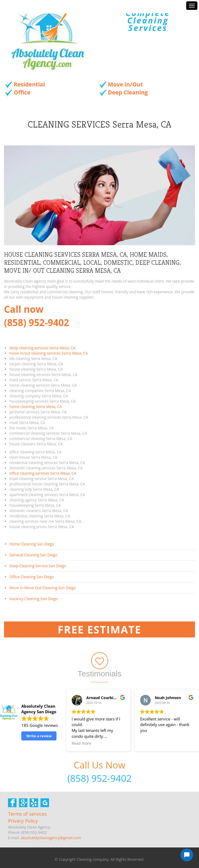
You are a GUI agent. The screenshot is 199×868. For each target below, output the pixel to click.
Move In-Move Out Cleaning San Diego (42, 588)
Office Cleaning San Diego (32, 577)
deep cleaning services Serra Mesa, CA (42, 348)
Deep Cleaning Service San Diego (38, 566)
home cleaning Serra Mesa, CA (36, 407)
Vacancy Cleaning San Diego (34, 599)
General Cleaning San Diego (33, 555)
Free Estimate (100, 629)
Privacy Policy (23, 821)
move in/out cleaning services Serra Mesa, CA (48, 353)
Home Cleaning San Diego (32, 544)
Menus (192, 6)
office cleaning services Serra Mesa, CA (43, 473)
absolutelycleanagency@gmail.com (51, 838)
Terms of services (27, 814)
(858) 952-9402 (99, 778)
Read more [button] (81, 743)
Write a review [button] (39, 736)
